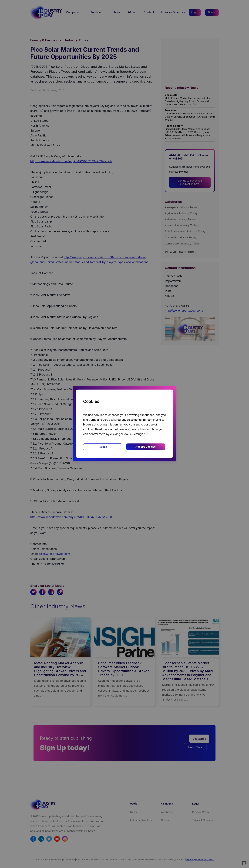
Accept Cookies (146, 447)
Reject (103, 447)
